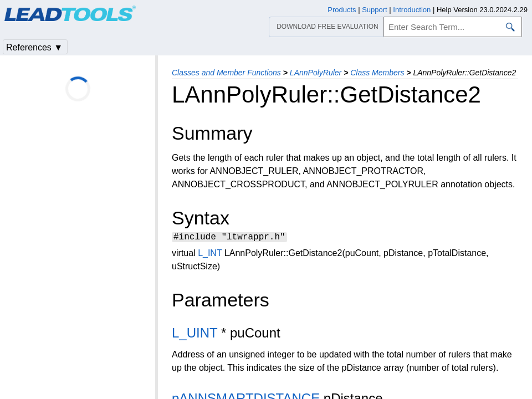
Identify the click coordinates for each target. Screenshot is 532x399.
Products (342, 10)
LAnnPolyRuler (316, 73)
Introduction (412, 10)
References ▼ (34, 47)
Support (375, 10)
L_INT (210, 255)
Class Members (377, 73)
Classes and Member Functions (226, 73)
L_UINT (195, 334)
